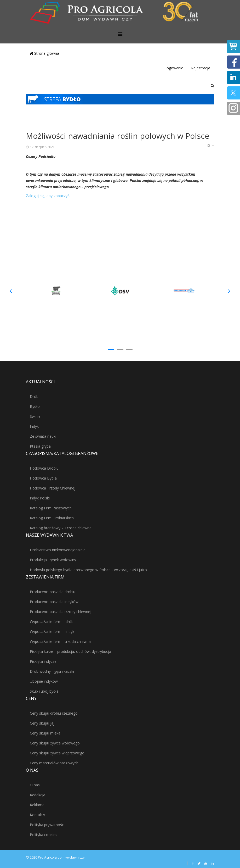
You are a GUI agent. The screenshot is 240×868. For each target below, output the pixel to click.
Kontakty (37, 815)
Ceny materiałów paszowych (54, 763)
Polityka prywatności (47, 825)
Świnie (35, 416)
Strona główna (44, 53)
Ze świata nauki (43, 436)
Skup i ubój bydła (44, 691)
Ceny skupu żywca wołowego (55, 743)
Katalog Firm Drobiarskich (52, 518)
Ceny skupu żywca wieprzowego (57, 753)
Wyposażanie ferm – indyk (52, 631)
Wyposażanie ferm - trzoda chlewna (60, 641)
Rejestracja (201, 68)
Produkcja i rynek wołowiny (53, 560)
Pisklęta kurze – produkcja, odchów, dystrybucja (70, 651)
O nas (35, 785)
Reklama (37, 805)
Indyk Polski (40, 498)
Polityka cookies (44, 835)
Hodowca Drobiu (44, 468)
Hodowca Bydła (43, 478)
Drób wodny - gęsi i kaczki (52, 671)
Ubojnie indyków (44, 681)
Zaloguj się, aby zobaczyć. (48, 196)
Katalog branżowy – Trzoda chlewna (61, 528)
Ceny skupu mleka (45, 733)
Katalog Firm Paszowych (51, 508)
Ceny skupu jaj (42, 723)
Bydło (35, 406)
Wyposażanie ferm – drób (52, 622)
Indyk (34, 426)
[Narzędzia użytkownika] (210, 146)
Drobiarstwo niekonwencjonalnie (58, 550)
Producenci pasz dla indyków (54, 602)
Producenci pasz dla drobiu (53, 592)
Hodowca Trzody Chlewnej (53, 488)
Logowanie (174, 68)
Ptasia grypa (40, 446)
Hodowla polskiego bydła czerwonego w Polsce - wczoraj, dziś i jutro (88, 570)
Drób (34, 396)
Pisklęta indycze (43, 661)
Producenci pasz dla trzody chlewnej (61, 612)
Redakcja (38, 795)
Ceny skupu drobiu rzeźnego (54, 713)
